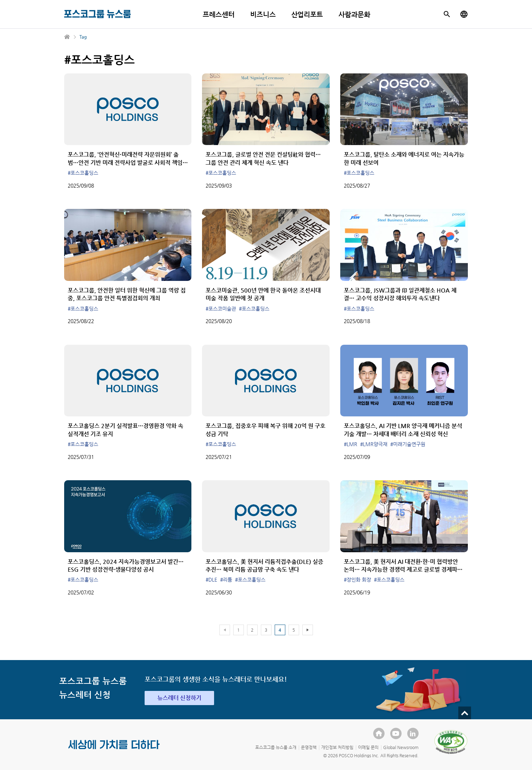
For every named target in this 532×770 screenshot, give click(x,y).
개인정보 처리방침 (337, 747)
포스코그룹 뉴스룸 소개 (276, 747)
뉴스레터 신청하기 (179, 698)
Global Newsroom (401, 747)
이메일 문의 (368, 747)
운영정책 (309, 747)
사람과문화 (354, 14)
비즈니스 (263, 14)
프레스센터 (219, 14)
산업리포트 (307, 14)
